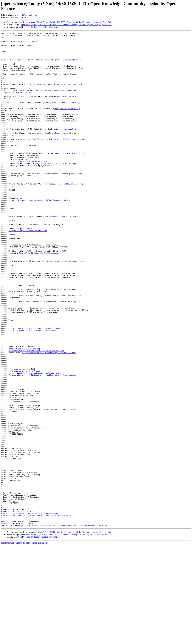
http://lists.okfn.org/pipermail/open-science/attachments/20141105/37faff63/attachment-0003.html (58, 624)
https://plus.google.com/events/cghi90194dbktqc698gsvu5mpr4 (39, 234)
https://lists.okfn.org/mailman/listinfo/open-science (36, 414)
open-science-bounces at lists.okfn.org (59, 178)
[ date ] (29, 27)
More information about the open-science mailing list (24, 642)
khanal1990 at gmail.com (26, 15)
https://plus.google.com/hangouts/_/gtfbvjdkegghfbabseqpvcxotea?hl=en (40, 102)
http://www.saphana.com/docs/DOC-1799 (28, 270)
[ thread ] (36, 27)
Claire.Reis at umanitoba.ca (70, 161)
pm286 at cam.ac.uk (65, 65)
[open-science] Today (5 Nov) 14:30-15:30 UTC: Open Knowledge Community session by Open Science (69, 22)
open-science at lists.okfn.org (31, 187)
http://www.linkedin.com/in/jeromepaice (39, 297)
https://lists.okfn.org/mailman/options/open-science (49, 417)
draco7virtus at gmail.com (58, 253)
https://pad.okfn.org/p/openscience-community (36, 390)
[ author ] (54, 27)
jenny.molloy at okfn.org (67, 124)
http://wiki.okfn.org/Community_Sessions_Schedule (38, 388)
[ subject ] (45, 27)
